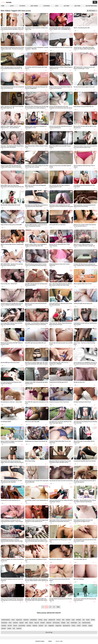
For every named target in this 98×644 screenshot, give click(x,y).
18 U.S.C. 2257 (59, 641)
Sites (57, 6)
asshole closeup (86, 623)
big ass (15, 626)
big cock (37, 623)
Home (3, 6)
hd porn (59, 620)
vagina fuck (19, 620)
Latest (12, 6)
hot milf (10, 626)
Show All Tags (49, 632)
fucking (40, 620)
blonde (93, 620)
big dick (68, 620)
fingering (35, 626)
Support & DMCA (40, 641)
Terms (50, 641)
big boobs (26, 620)
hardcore (41, 626)
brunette (43, 623)
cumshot (84, 626)
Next (58, 607)
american (19, 628)
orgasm (90, 626)
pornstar (4, 628)
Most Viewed (34, 6)
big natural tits (66, 626)
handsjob (79, 620)
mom (10, 623)
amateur (29, 626)
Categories (46, 6)
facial (13, 620)
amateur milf (52, 620)
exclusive (15, 623)
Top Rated (22, 6)
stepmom (49, 623)
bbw (63, 620)
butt (14, 628)
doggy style (58, 626)
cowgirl (9, 628)
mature (73, 626)
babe (26, 623)
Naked (6, 2)
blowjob (21, 623)
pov (46, 626)
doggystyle (51, 626)
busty (73, 620)
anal (68, 623)
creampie (4, 626)
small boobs (74, 623)
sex (80, 623)
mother (79, 626)
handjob (63, 623)
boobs (88, 620)
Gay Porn (66, 6)
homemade (4, 623)
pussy (45, 620)
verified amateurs (6, 620)
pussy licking (22, 626)
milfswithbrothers (91, 6)
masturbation (33, 620)
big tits (31, 623)
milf (84, 620)
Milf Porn (77, 6)
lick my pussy (56, 623)
